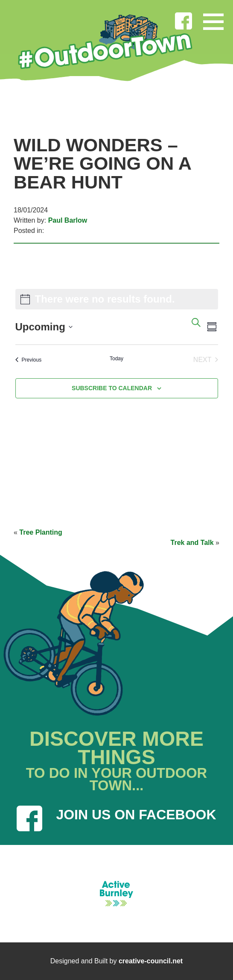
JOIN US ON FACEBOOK (116, 818)
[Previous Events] (29, 360)
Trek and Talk (192, 543)
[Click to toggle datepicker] (44, 327)
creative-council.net (151, 961)
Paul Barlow (68, 220)
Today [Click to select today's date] (116, 359)
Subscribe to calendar (112, 388)
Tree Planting (41, 532)
